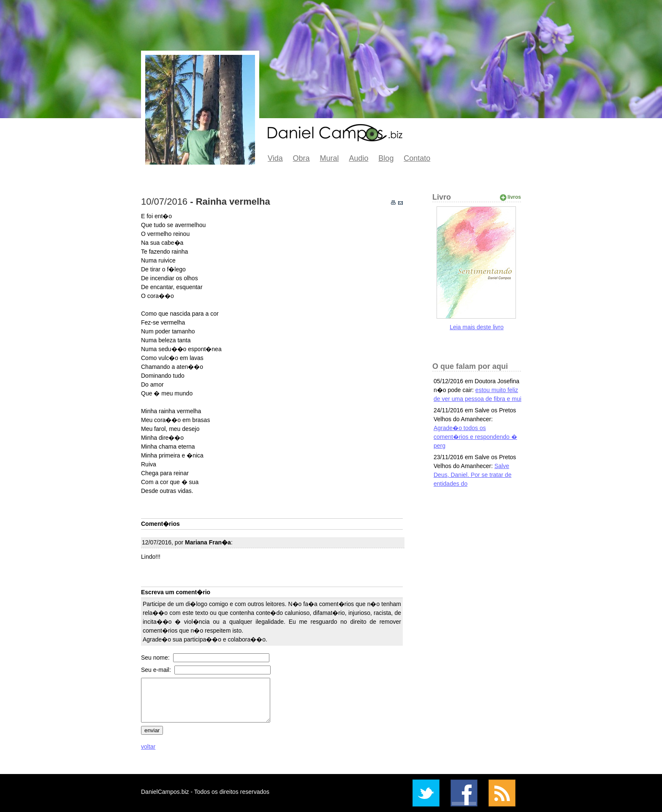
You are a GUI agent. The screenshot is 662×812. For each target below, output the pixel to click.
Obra (301, 158)
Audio (358, 158)
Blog (386, 158)
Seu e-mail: (157, 670)
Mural (330, 158)
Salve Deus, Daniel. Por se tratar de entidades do (472, 475)
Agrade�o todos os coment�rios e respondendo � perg (475, 437)
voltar (148, 747)
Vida (275, 158)
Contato (417, 158)
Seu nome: (156, 658)
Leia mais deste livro (477, 327)
